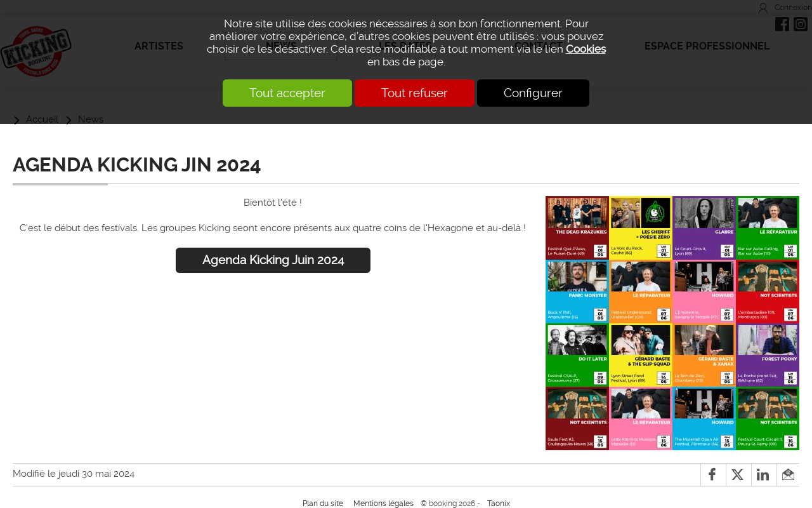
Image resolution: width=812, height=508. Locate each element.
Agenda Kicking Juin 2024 (273, 260)
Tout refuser (415, 93)
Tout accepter (287, 93)
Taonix (499, 504)
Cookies (586, 49)
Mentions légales (383, 504)
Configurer (533, 93)
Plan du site (323, 504)
